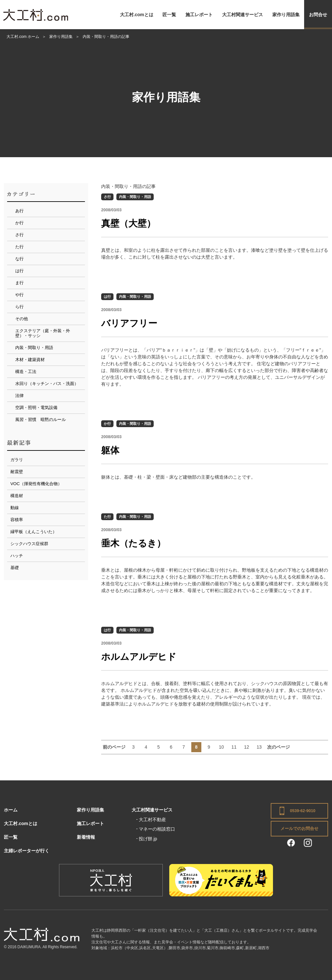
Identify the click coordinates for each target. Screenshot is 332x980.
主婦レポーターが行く (27, 851)
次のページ (279, 747)
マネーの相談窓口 (157, 829)
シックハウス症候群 (29, 544)
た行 (107, 517)
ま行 (19, 283)
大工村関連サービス (243, 15)
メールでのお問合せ (299, 829)
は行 (107, 297)
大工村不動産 (152, 820)
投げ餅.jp (148, 839)
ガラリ (17, 460)
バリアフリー (129, 323)
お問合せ (318, 15)
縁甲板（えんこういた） (34, 532)
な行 (19, 259)
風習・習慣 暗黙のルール (41, 420)
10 (221, 747)
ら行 (19, 307)
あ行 (19, 211)
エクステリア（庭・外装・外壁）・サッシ (43, 333)
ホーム (11, 810)
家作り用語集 (286, 15)
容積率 (17, 520)
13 (259, 747)
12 (247, 747)
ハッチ (17, 556)
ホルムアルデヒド (139, 657)
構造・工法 (26, 372)
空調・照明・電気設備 (36, 408)
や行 (19, 295)
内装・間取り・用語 (135, 197)
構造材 (17, 496)
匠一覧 (169, 15)
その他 (22, 319)
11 (234, 747)
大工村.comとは (137, 15)
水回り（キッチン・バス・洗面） (47, 384)
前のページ (114, 747)
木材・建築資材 (30, 360)
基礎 (15, 568)
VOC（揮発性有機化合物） (36, 484)
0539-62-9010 (302, 811)
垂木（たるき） (133, 543)
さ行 (107, 197)
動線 (15, 508)
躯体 (110, 450)
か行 (107, 424)
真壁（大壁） (128, 223)
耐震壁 (17, 472)
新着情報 (86, 837)
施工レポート (199, 15)
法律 (19, 396)
